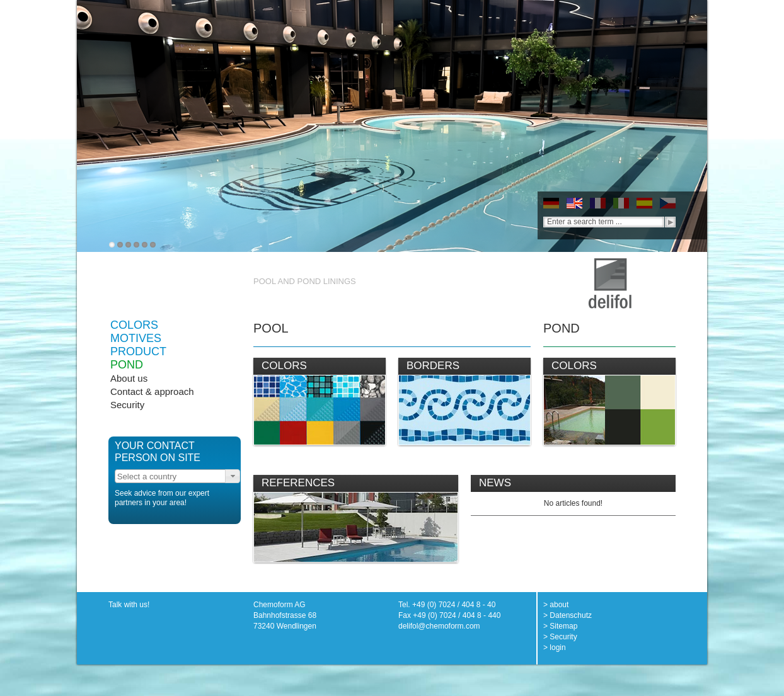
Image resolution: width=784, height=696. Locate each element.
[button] (233, 476)
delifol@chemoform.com (439, 626)
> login (555, 648)
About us (129, 378)
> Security (560, 637)
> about (556, 605)
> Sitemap (560, 626)
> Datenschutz (568, 615)
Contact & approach (152, 391)
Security (127, 405)
